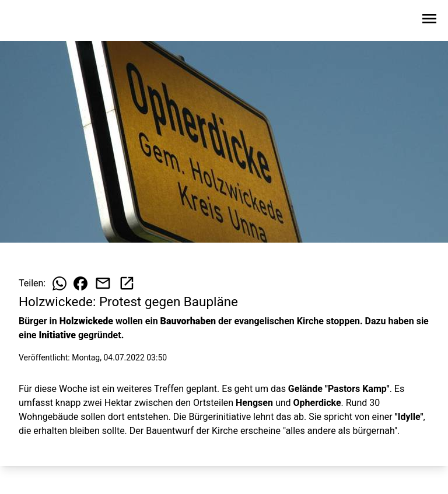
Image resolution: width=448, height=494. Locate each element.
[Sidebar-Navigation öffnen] (429, 21)
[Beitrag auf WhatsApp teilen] (60, 283)
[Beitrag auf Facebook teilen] (80, 283)
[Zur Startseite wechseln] (37, 21)
